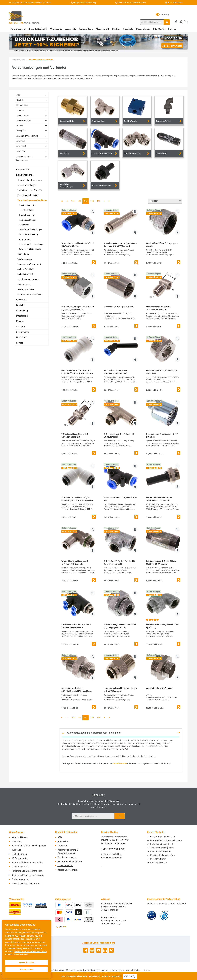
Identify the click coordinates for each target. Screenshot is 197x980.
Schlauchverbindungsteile (30, 249)
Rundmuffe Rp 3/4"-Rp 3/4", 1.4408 (119, 307)
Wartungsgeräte (25, 259)
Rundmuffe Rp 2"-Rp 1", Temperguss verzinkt (162, 245)
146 (80, 201)
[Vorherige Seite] (67, 201)
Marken (20, 321)
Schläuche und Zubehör (28, 195)
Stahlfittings (24, 225)
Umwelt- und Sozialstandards (26, 883)
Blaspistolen (23, 254)
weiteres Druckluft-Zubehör (30, 295)
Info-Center (21, 337)
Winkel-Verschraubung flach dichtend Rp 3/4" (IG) (163, 626)
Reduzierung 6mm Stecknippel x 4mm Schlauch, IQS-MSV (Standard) (120, 245)
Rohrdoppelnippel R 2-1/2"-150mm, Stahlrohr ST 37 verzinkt (162, 562)
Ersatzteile (21, 305)
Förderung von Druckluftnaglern (27, 871)
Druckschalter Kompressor (30, 180)
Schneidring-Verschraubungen (32, 244)
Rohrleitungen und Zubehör (30, 190)
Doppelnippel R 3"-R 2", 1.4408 (159, 688)
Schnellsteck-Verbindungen (30, 230)
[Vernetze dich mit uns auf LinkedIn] (105, 950)
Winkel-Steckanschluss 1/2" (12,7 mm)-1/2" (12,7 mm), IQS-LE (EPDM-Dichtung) (77, 499)
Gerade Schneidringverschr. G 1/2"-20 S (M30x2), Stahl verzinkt (78, 308)
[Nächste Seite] (104, 201)
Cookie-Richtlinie (65, 866)
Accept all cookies (27, 962)
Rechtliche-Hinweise (67, 857)
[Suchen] (167, 22)
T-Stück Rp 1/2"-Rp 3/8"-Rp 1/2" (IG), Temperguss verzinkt (119, 562)
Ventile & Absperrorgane (29, 279)
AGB (60, 837)
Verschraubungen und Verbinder (32, 200)
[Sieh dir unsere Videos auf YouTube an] (99, 950)
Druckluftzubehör (25, 175)
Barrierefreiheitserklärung (70, 861)
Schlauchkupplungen (27, 185)
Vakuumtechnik (25, 284)
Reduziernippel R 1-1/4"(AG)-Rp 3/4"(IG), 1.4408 (162, 372)
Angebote (21, 327)
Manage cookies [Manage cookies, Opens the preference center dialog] (27, 969)
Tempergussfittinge (27, 220)
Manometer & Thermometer (30, 264)
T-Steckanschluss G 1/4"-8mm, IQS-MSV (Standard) (119, 435)
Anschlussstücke (26, 210)
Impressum (63, 846)
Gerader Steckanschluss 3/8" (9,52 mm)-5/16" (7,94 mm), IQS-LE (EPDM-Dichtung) (78, 372)
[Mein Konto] (181, 22)
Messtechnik (22, 316)
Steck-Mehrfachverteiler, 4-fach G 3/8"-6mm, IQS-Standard (76, 626)
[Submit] (119, 816)
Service (20, 343)
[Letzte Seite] (110, 201)
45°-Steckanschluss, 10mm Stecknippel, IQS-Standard (116, 372)
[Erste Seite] (62, 201)
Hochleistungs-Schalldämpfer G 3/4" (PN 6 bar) (162, 435)
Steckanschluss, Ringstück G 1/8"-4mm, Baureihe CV (159, 308)
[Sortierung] (165, 201)
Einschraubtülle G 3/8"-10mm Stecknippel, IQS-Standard (159, 499)
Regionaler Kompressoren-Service (28, 875)
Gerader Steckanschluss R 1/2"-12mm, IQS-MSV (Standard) (120, 690)
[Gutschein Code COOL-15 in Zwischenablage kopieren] (134, 976)
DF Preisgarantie (20, 858)
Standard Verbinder (27, 205)
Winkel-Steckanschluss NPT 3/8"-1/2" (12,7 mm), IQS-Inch (78, 245)
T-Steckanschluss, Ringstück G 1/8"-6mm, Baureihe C (75, 435)
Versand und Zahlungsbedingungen (29, 846)
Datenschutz (63, 841)
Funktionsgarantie (20, 867)
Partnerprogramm (20, 879)
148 (92, 201)
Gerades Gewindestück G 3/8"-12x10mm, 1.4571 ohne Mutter (77, 690)
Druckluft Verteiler (26, 215)
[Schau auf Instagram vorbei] (92, 950)
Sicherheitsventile (26, 274)
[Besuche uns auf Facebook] (86, 950)
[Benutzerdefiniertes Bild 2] (164, 915)
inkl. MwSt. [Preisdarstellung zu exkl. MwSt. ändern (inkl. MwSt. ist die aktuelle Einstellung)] (163, 14)
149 (99, 201)
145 (73, 201)
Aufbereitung (22, 311)
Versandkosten (91, 970)
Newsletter (17, 841)
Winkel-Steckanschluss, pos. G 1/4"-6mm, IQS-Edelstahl (75, 562)
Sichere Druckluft (25, 269)
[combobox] (152, 22)
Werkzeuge (21, 300)
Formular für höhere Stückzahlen (27, 862)
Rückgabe (16, 850)
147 (86, 201)
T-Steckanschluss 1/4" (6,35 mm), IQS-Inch (120, 499)
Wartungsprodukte (26, 289)
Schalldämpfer (25, 239)
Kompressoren (23, 170)
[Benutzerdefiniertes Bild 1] (152, 915)
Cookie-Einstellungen (67, 870)
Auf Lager (24, 105)
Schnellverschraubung (28, 235)
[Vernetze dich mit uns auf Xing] (111, 950)
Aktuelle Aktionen (20, 837)
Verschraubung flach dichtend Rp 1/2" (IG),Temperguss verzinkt (120, 626)
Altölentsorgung (19, 854)
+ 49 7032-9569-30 (113, 849)
